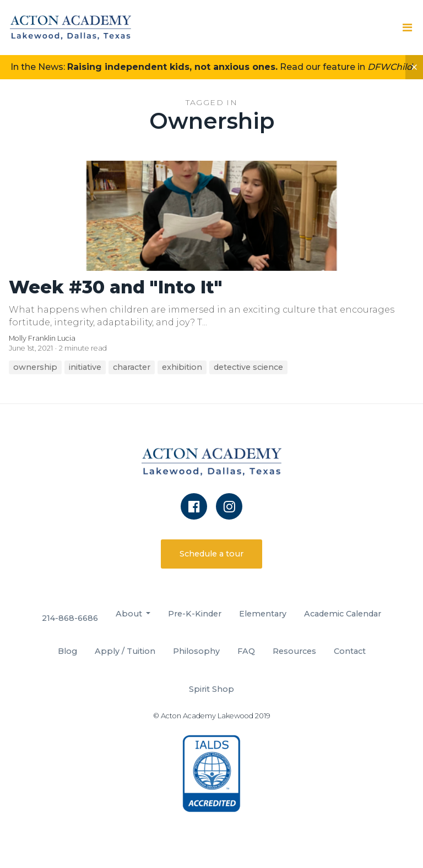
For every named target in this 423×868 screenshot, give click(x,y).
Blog (67, 651)
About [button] (130, 614)
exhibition (182, 367)
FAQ (246, 651)
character (132, 367)
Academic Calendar (343, 614)
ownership (35, 367)
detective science (248, 367)
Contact (350, 651)
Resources (294, 651)
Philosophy (196, 651)
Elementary (263, 614)
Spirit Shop (211, 689)
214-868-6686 (70, 618)
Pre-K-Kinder (195, 614)
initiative (85, 367)
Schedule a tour (211, 554)
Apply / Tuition (125, 651)
